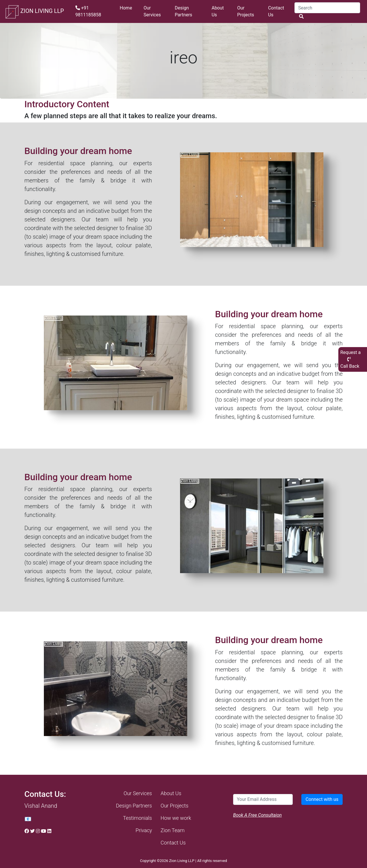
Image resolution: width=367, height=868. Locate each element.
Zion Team (173, 830)
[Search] (327, 8)
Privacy (144, 830)
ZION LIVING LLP (34, 11)
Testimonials (137, 818)
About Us (218, 11)
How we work (176, 818)
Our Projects (246, 11)
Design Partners (184, 11)
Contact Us (276, 11)
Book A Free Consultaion (257, 815)
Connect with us (322, 799)
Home (126, 8)
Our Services (152, 11)
